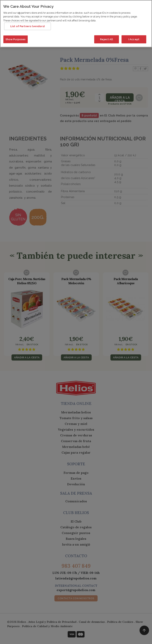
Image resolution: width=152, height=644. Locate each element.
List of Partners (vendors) (28, 25)
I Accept (134, 38)
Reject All (106, 38)
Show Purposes (16, 38)
